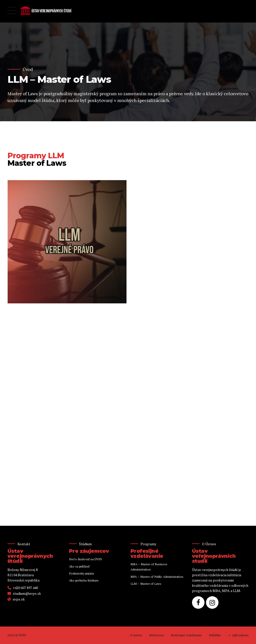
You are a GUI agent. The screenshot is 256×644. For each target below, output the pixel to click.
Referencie (157, 635)
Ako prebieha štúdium (84, 580)
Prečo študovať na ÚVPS (85, 559)
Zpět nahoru (240, 635)
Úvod (28, 69)
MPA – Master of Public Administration (157, 577)
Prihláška (215, 635)
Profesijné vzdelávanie (186, 635)
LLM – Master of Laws (146, 584)
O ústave (136, 635)
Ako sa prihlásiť (79, 566)
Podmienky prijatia (81, 573)
